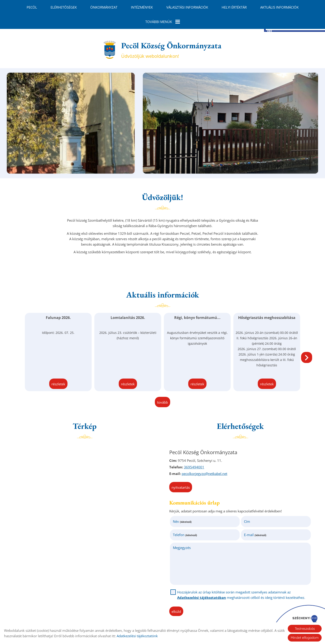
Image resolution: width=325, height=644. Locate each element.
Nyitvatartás (181, 487)
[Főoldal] (110, 50)
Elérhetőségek (64, 7)
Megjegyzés (182, 548)
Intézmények (142, 7)
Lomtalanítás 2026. (128, 318)
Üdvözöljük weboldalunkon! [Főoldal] (171, 50)
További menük (163, 22)
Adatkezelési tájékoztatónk (137, 636)
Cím (247, 521)
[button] (307, 357)
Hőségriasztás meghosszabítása (267, 318)
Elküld (176, 611)
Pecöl (32, 7)
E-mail (255, 535)
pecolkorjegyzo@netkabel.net (204, 474)
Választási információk (187, 7)
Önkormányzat (104, 7)
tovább (162, 402)
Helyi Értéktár (234, 7)
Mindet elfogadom (305, 638)
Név (182, 521)
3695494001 (194, 467)
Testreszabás (305, 629)
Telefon (185, 535)
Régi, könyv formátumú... (197, 318)
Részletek (58, 384)
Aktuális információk (279, 7)
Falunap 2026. (58, 318)
